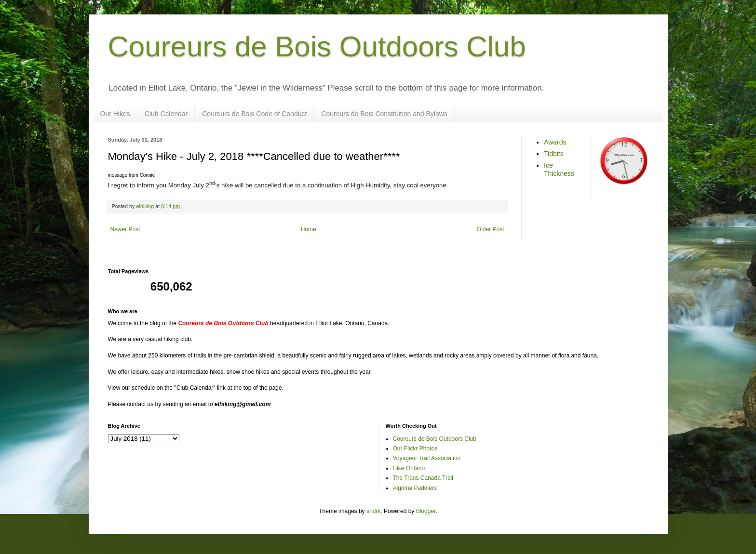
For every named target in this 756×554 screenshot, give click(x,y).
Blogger (426, 511)
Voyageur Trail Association (427, 458)
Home (309, 229)
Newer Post (125, 229)
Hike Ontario (409, 468)
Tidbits (554, 154)
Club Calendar (166, 114)
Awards (555, 142)
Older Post (491, 229)
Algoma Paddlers (415, 488)
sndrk (373, 511)
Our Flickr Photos (415, 448)
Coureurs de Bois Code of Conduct (254, 114)
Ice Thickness (559, 169)
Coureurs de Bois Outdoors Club (317, 46)
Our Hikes (115, 114)
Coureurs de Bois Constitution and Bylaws (384, 114)
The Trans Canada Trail (423, 478)
